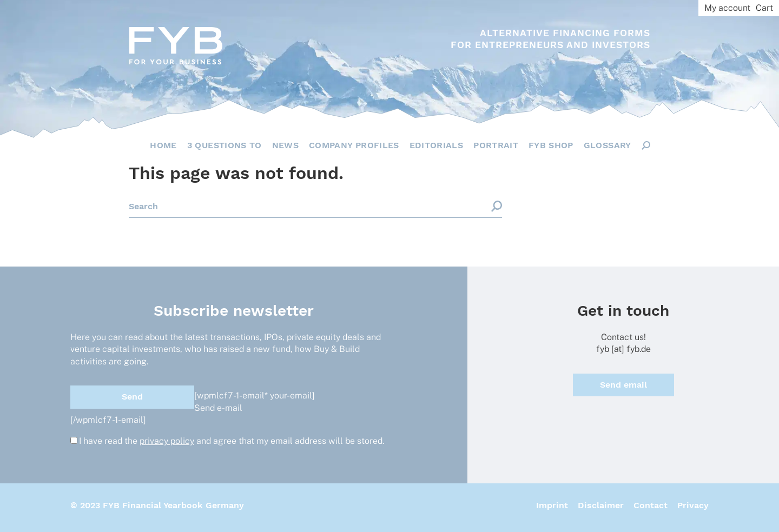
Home (163, 145)
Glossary (608, 145)
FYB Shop (551, 145)
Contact (651, 505)
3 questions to (225, 145)
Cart (764, 8)
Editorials (437, 145)
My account (727, 8)
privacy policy (167, 441)
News (285, 145)
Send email (623, 385)
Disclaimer (601, 505)
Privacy (693, 505)
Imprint (552, 505)
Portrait (496, 145)
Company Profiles (354, 145)
